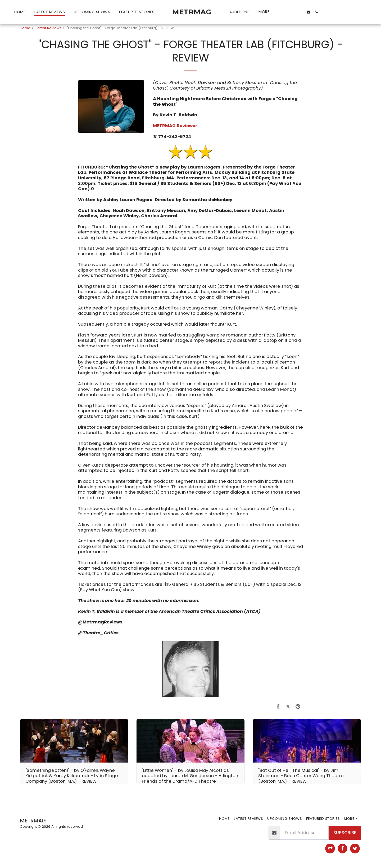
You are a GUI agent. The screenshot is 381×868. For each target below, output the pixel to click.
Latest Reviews (49, 28)
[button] (283, 12)
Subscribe (345, 833)
